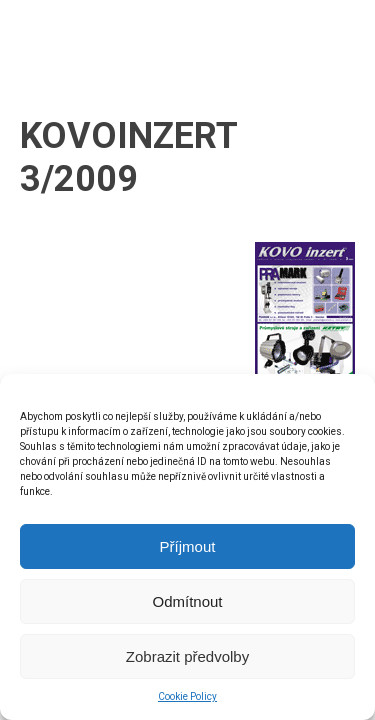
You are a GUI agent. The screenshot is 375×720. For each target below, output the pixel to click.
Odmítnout (187, 601)
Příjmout (188, 546)
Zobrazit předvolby (187, 656)
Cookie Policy (187, 696)
